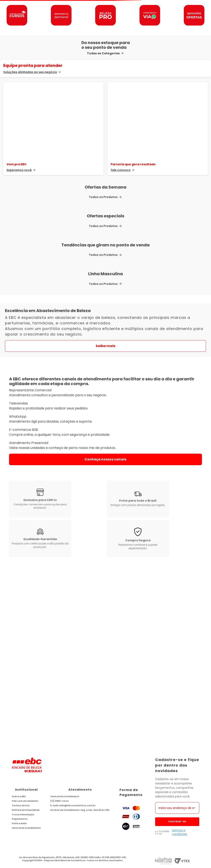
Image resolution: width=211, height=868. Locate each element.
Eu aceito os (164, 833)
